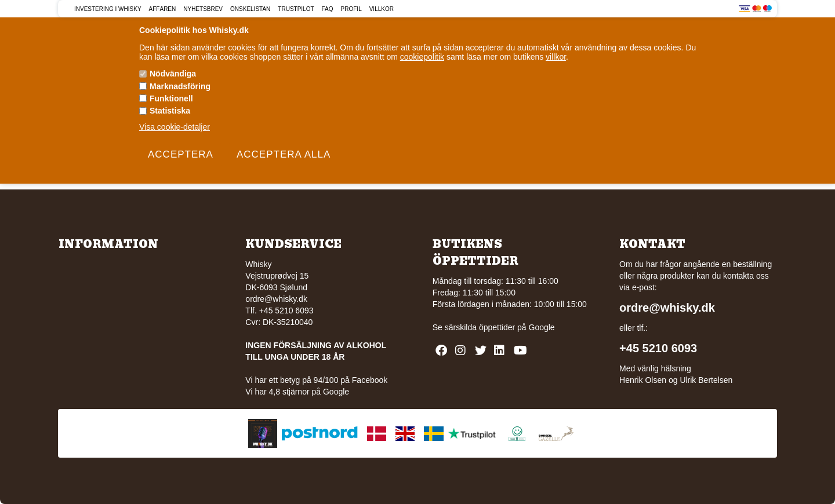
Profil (351, 9)
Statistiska (170, 111)
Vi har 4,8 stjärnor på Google (297, 392)
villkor (556, 57)
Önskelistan (250, 9)
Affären (163, 9)
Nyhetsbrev (203, 9)
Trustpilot (296, 9)
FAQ (328, 9)
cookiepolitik (422, 57)
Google (542, 327)
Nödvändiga (173, 74)
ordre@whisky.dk (276, 299)
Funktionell (171, 98)
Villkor (382, 9)
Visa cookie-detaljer (175, 127)
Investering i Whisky (108, 9)
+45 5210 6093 (658, 348)
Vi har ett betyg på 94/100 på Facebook (316, 380)
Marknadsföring (180, 86)
